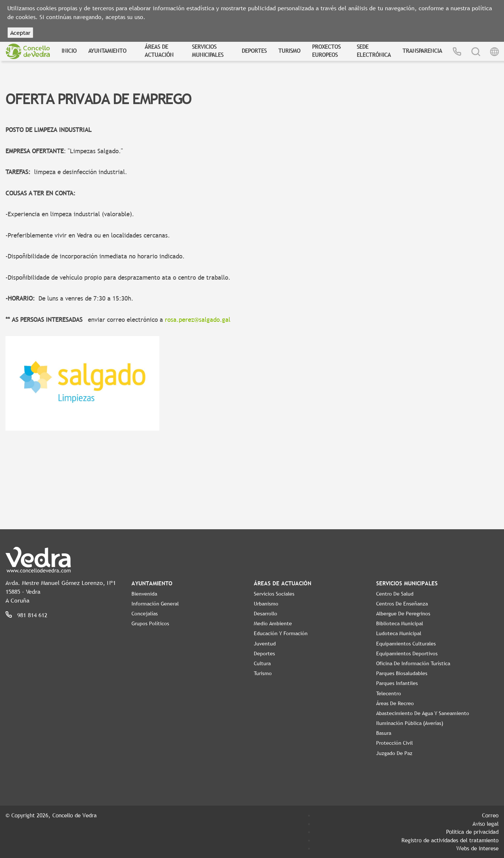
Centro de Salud (395, 594)
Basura (384, 733)
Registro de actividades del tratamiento (450, 840)
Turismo (289, 51)
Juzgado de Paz (394, 753)
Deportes (254, 51)
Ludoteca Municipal (399, 633)
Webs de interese (477, 848)
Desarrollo (266, 614)
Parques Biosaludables (402, 673)
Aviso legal (486, 824)
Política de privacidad (472, 832)
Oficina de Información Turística (413, 663)
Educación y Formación (281, 633)
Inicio (69, 51)
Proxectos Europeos (326, 51)
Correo (490, 815)
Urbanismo (266, 604)
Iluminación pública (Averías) (410, 723)
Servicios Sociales (274, 594)
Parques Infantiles (397, 683)
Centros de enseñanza (402, 604)
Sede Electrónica (374, 51)
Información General (155, 604)
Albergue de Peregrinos (403, 614)
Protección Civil (394, 743)
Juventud (265, 644)
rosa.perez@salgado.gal (198, 320)
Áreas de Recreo (395, 703)
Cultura (262, 663)
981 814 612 (32, 615)
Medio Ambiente (273, 623)
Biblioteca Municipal (400, 623)
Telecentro (389, 693)
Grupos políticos (150, 623)
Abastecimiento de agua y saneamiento (423, 713)
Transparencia (422, 51)
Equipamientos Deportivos (407, 653)
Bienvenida (144, 594)
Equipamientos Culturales (406, 644)
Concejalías (145, 614)
